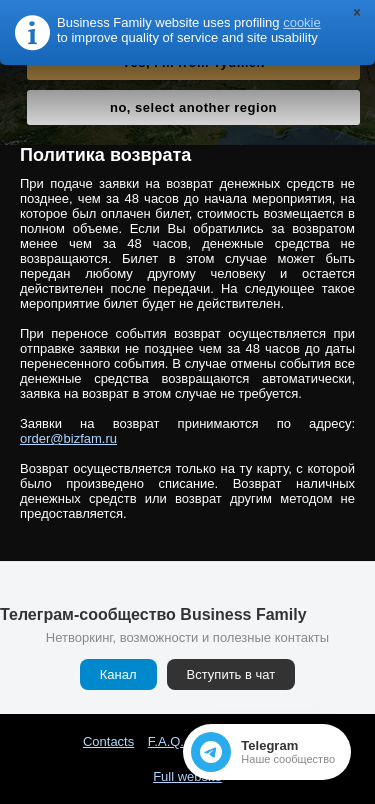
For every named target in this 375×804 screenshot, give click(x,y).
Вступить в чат (231, 674)
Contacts (108, 741)
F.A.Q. (166, 741)
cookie (302, 22)
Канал (118, 674)
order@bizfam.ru (68, 438)
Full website (187, 776)
